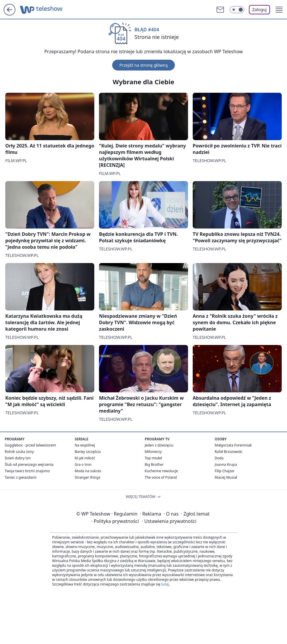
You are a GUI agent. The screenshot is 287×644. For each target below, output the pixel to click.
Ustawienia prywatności (169, 521)
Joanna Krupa (226, 464)
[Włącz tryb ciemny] (237, 10)
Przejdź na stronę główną (143, 65)
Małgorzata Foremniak (233, 445)
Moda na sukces (88, 471)
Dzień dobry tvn (18, 458)
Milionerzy (153, 452)
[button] (279, 10)
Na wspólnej (85, 445)
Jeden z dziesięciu (159, 445)
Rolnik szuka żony (19, 452)
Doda (219, 458)
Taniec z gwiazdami (20, 477)
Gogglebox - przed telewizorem (30, 445)
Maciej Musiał (226, 477)
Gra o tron (83, 464)
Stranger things (87, 477)
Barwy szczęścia (88, 452)
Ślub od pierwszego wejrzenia (29, 464)
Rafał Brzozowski (228, 452)
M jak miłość (85, 458)
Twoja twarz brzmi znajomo (27, 471)
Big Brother (154, 464)
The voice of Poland (161, 477)
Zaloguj (260, 10)
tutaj (165, 584)
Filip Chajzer (225, 471)
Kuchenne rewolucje (161, 471)
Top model (153, 458)
